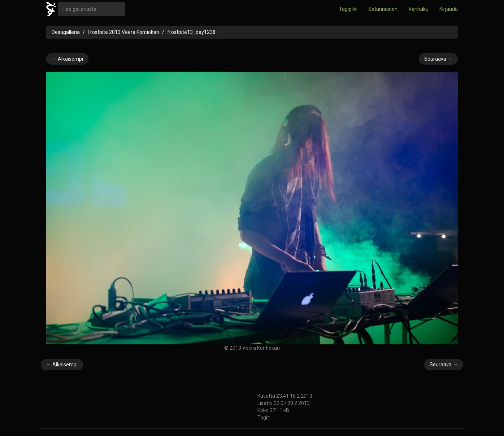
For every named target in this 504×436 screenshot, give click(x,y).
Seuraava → (438, 59)
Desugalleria (66, 32)
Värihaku (418, 9)
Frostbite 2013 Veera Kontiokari (123, 32)
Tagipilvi (348, 9)
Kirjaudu (449, 9)
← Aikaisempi (67, 59)
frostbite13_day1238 (191, 32)
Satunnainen (383, 9)
